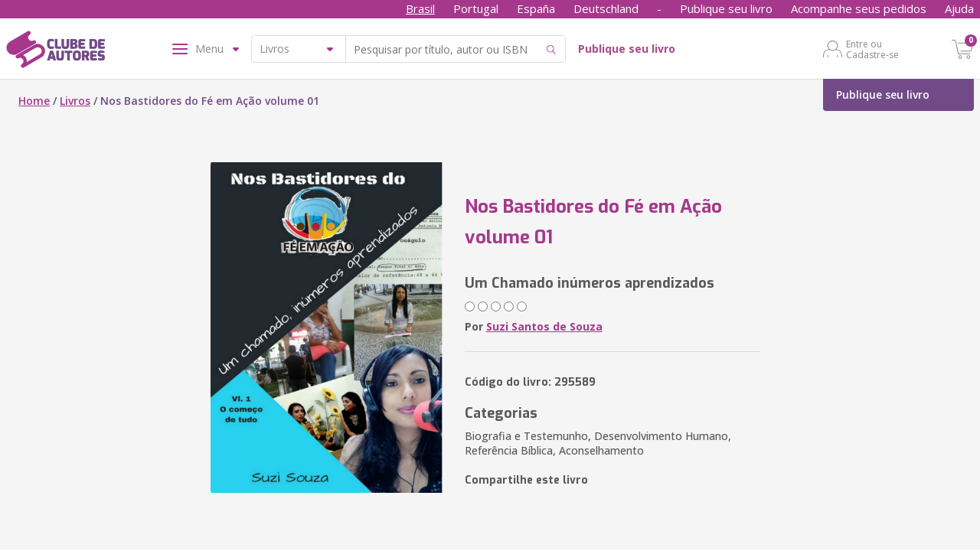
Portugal (476, 8)
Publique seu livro (726, 8)
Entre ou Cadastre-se (872, 49)
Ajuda (959, 8)
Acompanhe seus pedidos (859, 8)
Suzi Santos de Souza (544, 326)
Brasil (420, 8)
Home (34, 101)
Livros (75, 101)
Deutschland (606, 8)
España (536, 8)
